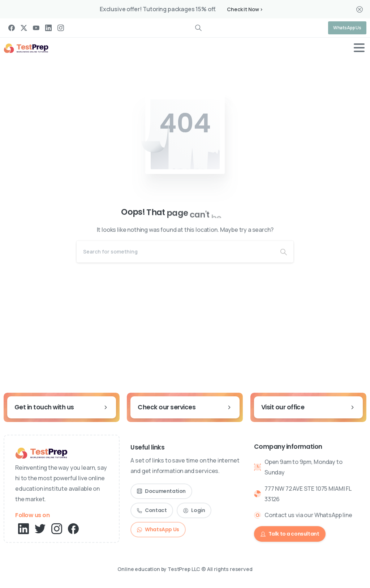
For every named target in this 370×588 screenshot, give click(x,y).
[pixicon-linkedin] (23, 528)
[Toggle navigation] (359, 48)
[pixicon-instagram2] (57, 528)
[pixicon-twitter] (40, 528)
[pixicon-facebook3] (73, 528)
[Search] (175, 252)
